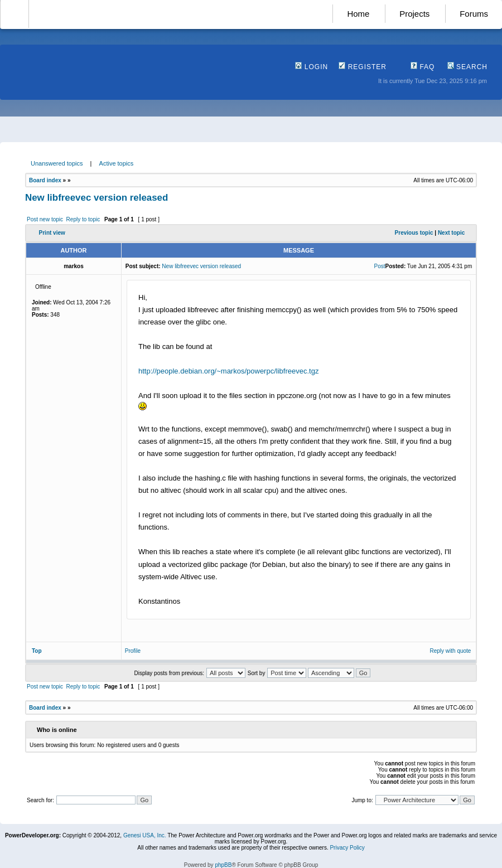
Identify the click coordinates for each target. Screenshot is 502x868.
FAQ (423, 67)
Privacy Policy (347, 848)
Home (358, 14)
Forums (474, 14)
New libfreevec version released (96, 198)
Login (312, 67)
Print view (52, 233)
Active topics (117, 163)
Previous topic (414, 233)
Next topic (451, 233)
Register (363, 67)
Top (37, 651)
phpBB (223, 865)
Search (467, 67)
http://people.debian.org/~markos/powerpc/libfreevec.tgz (228, 371)
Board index (45, 180)
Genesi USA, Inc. (145, 835)
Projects (414, 14)
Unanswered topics (57, 163)
